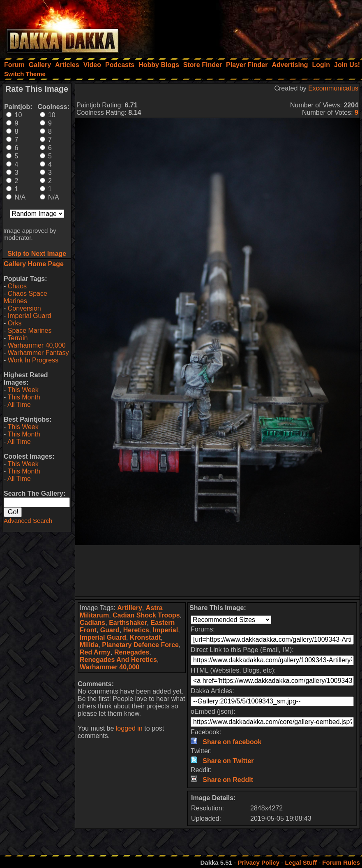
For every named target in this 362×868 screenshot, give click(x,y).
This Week (23, 390)
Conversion (24, 308)
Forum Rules (341, 862)
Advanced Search (28, 521)
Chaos (17, 286)
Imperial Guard (30, 316)
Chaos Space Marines (25, 297)
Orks (15, 323)
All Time (19, 405)
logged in (129, 728)
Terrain (17, 338)
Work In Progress (33, 360)
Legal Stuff (301, 862)
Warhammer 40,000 (37, 345)
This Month (24, 397)
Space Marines (30, 331)
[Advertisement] (251, 27)
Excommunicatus (333, 88)
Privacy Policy (258, 862)
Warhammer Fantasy (38, 353)
